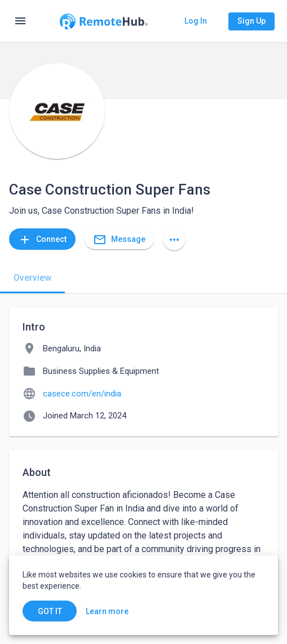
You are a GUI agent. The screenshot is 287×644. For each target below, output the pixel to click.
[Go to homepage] (103, 21)
